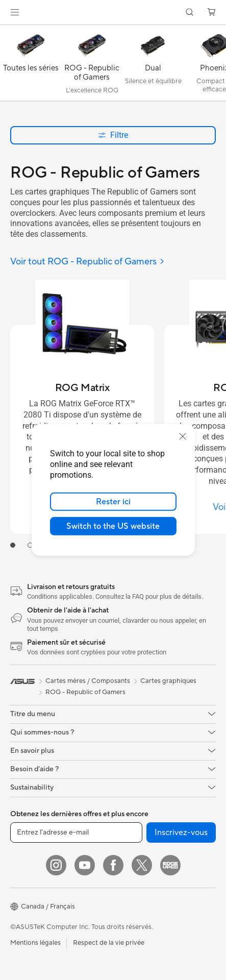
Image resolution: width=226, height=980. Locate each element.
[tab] (13, 545)
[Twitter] (142, 865)
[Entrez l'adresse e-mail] (76, 832)
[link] (113, 13)
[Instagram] (56, 865)
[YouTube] (85, 865)
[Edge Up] (170, 865)
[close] (183, 436)
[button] (15, 12)
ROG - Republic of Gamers (85, 692)
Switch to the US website (113, 526)
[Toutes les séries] (31, 65)
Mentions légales (35, 943)
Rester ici (113, 502)
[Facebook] (113, 865)
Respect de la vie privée (109, 943)
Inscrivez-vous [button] (181, 832)
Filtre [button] (113, 135)
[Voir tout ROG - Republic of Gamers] (87, 262)
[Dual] (153, 65)
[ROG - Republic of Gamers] (92, 65)
